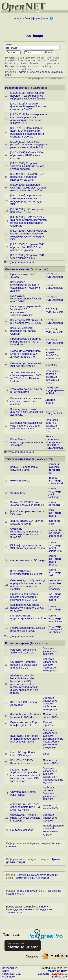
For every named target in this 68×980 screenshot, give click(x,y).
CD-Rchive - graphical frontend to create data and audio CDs (24, 665)
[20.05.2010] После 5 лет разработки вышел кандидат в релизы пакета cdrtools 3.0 (29, 145)
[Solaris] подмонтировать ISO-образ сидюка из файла (28, 547)
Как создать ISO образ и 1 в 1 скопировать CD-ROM (26, 322)
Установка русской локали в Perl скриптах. (26, 390)
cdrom (41, 58)
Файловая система (49, 789)
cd (42, 63)
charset (57, 632)
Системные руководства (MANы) (37, 875)
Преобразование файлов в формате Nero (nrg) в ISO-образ (26, 342)
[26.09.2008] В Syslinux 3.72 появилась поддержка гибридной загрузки (27, 177)
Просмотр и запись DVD (50, 716)
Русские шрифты (48, 724)
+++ (28, 18)
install (9, 63)
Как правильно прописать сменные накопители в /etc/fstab (26, 401)
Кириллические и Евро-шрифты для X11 (25, 724)
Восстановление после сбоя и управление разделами (53, 743)
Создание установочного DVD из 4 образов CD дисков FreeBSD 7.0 (25, 354)
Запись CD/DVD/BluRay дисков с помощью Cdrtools (27, 504)
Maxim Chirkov (57, 971)
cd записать (17, 493)
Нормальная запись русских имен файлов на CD (28, 629)
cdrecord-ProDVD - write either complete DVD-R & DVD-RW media (25, 807)
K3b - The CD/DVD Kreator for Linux (21, 762)
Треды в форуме (27, 891)
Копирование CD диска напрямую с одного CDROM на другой (27, 608)
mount (42, 60)
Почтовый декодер (22, 830)
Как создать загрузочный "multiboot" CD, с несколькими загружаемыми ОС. (25, 311)
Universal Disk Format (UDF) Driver (23, 793)
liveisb (24, 63)
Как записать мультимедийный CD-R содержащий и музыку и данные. (25, 286)
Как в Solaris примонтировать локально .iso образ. (27, 442)
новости (19, 18)
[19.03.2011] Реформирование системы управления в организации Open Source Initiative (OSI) (29, 119)
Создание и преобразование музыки (53, 780)
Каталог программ (17, 643)
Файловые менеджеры (50, 669)
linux (20, 60)
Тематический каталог (20, 459)
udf (24, 69)
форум (37, 18)
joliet (37, 66)
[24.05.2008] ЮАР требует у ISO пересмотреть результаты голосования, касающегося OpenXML (29, 221)
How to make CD (20, 481)
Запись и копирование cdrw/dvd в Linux (24, 468)
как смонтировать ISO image (28, 560)
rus (50, 632)
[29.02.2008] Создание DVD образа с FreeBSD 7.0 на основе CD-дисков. (27, 247)
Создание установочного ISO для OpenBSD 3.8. (25, 365)
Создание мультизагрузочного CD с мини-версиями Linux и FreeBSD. (26, 533)
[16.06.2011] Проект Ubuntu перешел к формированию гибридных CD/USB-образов (28, 96)
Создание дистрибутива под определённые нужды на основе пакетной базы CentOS (28, 585)
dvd (49, 58)
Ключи (10, 45)
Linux (46, 754)
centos (52, 580)
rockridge (47, 66)
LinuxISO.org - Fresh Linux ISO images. (23, 754)
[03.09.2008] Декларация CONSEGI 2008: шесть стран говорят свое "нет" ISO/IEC (28, 188)
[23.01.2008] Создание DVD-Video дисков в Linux (28, 257)
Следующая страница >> (19, 262)
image (57, 533)
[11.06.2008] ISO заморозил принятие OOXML (27, 211)
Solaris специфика (52, 438)
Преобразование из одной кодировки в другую (53, 830)
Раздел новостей (16, 88)
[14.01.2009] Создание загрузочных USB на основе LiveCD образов (27, 166)
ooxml (57, 58)
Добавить (44, 974)
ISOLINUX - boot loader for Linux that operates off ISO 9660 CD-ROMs (25, 739)
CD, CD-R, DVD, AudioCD (54, 276)
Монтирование (54, 442)
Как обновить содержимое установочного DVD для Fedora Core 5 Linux (26, 426)
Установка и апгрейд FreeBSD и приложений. (53, 354)
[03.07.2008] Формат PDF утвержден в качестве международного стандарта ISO (27, 200)
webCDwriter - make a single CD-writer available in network (25, 818)
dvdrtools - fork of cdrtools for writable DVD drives (26, 716)
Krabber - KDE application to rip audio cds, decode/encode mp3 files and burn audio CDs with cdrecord (25, 775)
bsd (51, 575)
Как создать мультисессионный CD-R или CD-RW (26, 299)
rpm (51, 586)
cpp (16, 63)
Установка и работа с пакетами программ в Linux (53, 377)
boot (28, 60)
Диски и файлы (50, 401)
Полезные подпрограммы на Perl (55, 390)
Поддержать (58, 974)
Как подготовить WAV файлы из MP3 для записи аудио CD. (27, 412)
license (34, 63)
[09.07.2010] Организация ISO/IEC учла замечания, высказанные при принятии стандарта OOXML (27, 132)
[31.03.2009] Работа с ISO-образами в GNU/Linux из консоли (27, 155)
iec (34, 60)
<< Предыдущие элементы (28, 908)
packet (52, 583)
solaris (52, 551)
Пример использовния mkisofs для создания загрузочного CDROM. (24, 597)
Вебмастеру (59, 977)
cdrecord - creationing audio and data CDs (23, 651)
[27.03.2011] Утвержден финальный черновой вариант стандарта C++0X (29, 106)
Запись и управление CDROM (50, 651)
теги (45, 18)
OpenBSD (51, 365)
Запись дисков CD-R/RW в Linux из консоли (27, 522)
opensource (53, 63)
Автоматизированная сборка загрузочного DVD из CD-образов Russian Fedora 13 (26, 377)
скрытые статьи (32, 878)
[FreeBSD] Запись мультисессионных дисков (26, 572)
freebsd (52, 60)
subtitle (9, 69)
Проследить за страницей (11, 975)
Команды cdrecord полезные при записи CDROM (23, 331)
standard (10, 60)
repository (54, 589)
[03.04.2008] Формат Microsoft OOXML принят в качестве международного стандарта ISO (28, 235)
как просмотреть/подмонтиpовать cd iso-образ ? (28, 618)
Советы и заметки (17, 269)
